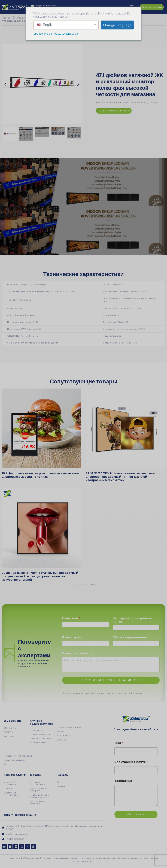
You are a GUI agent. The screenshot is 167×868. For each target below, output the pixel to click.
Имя (119, 743)
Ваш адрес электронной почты (132, 620)
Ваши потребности (77, 653)
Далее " (92, 584)
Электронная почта (131, 762)
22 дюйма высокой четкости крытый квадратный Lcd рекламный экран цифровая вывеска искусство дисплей (40, 576)
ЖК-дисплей (23, 18)
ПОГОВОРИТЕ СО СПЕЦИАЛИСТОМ (111, 680)
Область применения (130, 637)
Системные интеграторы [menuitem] (11, 794)
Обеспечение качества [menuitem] (38, 802)
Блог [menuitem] (59, 782)
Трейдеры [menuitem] (9, 788)
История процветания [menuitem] (37, 783)
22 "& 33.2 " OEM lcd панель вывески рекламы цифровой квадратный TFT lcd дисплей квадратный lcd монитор (120, 477)
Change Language (117, 25)
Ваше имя (71, 618)
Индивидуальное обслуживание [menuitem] (39, 796)
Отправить (136, 814)
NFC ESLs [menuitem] (8, 736)
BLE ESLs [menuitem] (8, 732)
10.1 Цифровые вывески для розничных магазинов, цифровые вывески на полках (41, 475)
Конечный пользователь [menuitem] (11, 783)
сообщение (124, 781)
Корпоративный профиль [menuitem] (39, 789)
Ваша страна (72, 637)
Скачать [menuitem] (61, 786)
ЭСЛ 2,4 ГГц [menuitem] (10, 728)
